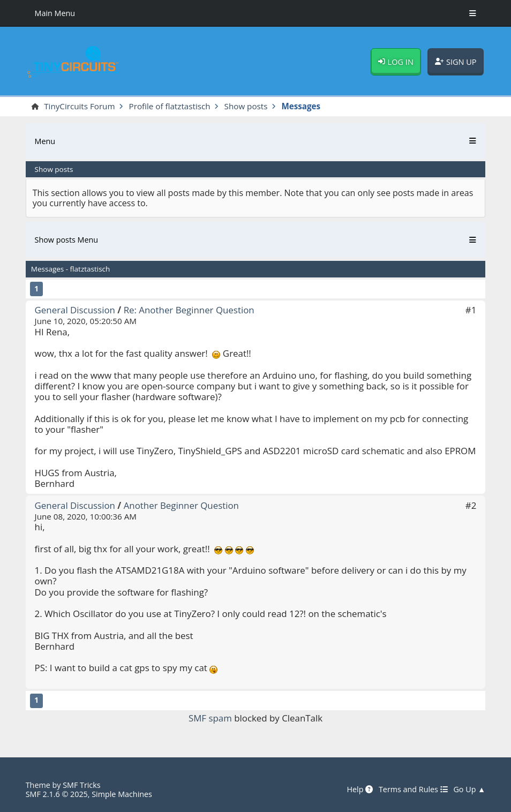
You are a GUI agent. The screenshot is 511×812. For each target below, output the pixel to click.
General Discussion (75, 310)
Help (360, 789)
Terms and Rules (413, 789)
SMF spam (210, 718)
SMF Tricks (81, 785)
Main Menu (55, 13)
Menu (45, 141)
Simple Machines (122, 794)
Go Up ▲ (469, 789)
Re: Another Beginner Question (189, 310)
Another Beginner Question (181, 505)
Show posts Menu (66, 240)
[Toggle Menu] (473, 13)
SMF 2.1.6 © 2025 (57, 794)
